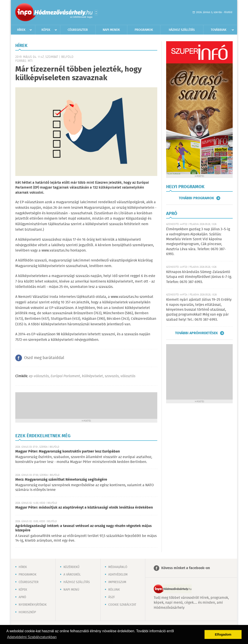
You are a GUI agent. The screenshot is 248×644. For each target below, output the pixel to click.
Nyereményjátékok (33, 605)
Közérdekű (71, 567)
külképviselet (92, 376)
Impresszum (117, 582)
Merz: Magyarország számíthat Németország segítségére (61, 480)
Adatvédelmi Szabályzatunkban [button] (32, 637)
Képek (46, 30)
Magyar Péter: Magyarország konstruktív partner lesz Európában (68, 452)
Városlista (96, 13)
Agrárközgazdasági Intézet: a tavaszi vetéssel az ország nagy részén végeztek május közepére (84, 528)
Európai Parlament (65, 376)
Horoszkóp (27, 612)
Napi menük (111, 30)
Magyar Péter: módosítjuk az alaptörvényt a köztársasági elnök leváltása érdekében (84, 508)
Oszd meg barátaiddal (44, 358)
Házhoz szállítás (182, 30)
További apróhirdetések (196, 333)
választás (128, 376)
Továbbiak (219, 30)
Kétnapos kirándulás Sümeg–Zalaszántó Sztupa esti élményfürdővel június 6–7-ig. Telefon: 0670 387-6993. (199, 277)
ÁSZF (112, 597)
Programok (144, 30)
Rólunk (114, 590)
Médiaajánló (118, 567)
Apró (22, 597)
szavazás (112, 376)
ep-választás (39, 376)
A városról (72, 575)
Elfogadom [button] (223, 634)
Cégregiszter (78, 30)
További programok (196, 198)
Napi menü (71, 590)
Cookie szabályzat (122, 605)
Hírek (21, 30)
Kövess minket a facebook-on (186, 568)
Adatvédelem (118, 575)
